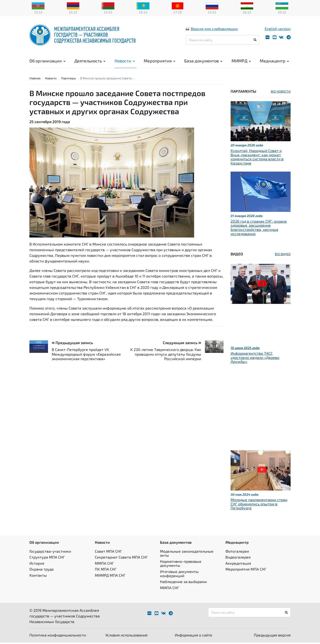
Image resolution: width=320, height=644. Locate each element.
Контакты (38, 577)
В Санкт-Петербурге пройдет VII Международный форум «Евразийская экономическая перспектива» (86, 355)
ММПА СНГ (104, 565)
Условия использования (126, 636)
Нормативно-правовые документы (181, 565)
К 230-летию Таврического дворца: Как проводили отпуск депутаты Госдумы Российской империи (166, 355)
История (37, 565)
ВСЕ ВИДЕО (283, 255)
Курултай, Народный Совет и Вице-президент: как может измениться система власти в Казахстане (257, 158)
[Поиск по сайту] (223, 40)
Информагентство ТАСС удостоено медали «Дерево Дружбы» (255, 359)
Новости (125, 61)
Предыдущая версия (272, 636)
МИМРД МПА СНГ (110, 577)
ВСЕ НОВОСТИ (281, 93)
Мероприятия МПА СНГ (246, 570)
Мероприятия (160, 61)
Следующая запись (182, 344)
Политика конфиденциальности (58, 636)
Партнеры (68, 80)
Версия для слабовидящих (214, 29)
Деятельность (90, 61)
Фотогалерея (237, 552)
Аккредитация (238, 565)
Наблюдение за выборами (183, 583)
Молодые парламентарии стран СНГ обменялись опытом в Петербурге (259, 505)
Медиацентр (274, 61)
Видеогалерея (238, 558)
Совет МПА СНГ (108, 552)
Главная (35, 80)
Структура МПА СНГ (47, 558)
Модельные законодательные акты (187, 554)
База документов (203, 61)
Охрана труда (42, 570)
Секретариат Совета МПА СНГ (121, 558)
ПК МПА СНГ (106, 570)
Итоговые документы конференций (179, 575)
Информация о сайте (194, 636)
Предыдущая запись (72, 344)
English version (278, 29)
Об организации (47, 61)
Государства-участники (50, 552)
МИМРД (241, 61)
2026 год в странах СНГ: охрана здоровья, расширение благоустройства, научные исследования (259, 229)
